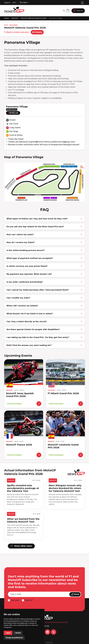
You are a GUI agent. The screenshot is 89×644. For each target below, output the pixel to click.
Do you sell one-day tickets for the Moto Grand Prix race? (35, 227)
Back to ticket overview (17, 32)
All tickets (37, 32)
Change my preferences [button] (14, 638)
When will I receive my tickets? (22, 306)
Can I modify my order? (18, 298)
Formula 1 (15, 600)
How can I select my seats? (20, 235)
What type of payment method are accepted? (30, 258)
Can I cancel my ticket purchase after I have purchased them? (38, 290)
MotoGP (15, 18)
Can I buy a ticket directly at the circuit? (27, 322)
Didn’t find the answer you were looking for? (29, 345)
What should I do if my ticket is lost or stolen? (30, 314)
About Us (49, 642)
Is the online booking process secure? (26, 250)
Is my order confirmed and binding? (25, 282)
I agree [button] (8, 633)
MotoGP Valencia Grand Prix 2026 (33, 18)
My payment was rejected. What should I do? (29, 274)
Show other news (21, 546)
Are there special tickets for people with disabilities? (33, 329)
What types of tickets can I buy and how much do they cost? (37, 219)
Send (75, 594)
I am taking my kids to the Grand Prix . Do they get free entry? (38, 337)
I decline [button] (18, 633)
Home (6, 18)
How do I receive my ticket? (21, 242)
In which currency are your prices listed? (27, 266)
